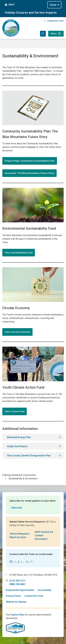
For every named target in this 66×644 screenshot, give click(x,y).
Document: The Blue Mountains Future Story (29, 173)
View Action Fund (15, 411)
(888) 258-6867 (17, 584)
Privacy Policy (13, 596)
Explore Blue (18, 615)
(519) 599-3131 (17, 581)
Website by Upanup (16, 602)
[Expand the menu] (56, 34)
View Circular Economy (17, 332)
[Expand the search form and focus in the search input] (43, 34)
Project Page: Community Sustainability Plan (30, 161)
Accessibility (44, 590)
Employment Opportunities (20, 590)
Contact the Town (54, 21)
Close (53, 5)
